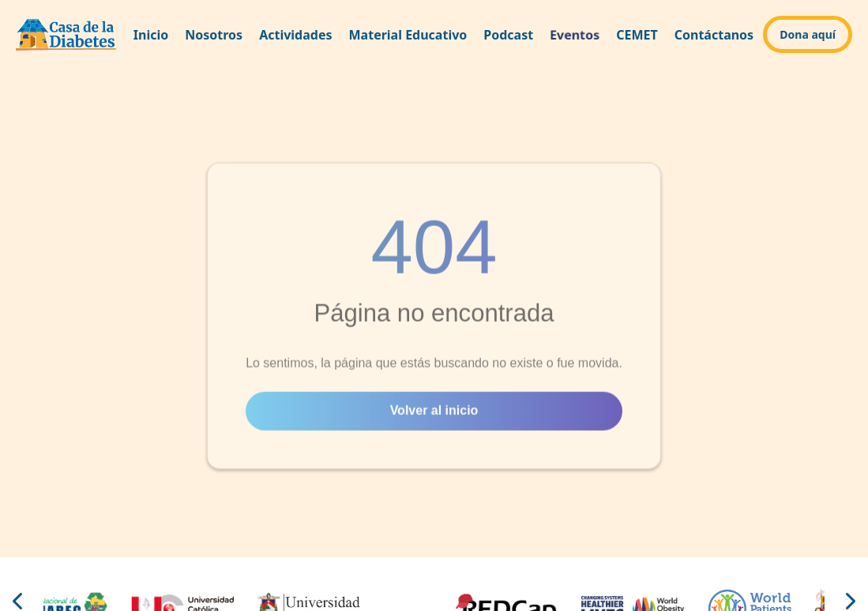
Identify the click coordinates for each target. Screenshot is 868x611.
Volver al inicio (434, 412)
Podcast (508, 35)
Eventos (575, 34)
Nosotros (214, 35)
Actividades (295, 35)
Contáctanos (714, 35)
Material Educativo (408, 35)
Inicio (151, 35)
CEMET (637, 35)
